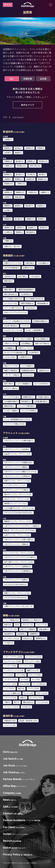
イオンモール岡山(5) (12, 375)
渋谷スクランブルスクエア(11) (15, 312)
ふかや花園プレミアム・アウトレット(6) (19, 508)
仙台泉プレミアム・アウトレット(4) (17, 454)
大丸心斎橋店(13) (42, 339)
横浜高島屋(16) (43, 303)
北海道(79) (8, 139)
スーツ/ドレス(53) (26, 666)
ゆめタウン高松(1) (11, 388)
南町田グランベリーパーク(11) (15, 503)
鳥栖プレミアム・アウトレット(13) (17, 593)
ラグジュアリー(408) (32, 661)
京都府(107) (20, 192)
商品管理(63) (9, 634)
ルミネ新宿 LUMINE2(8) (35, 299)
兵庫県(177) (45, 192)
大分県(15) (8, 232)
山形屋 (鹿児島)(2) (41, 401)
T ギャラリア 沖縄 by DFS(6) (14, 424)
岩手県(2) (18, 148)
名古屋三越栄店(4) (11, 326)
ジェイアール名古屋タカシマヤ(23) (17, 321)
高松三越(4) (9, 384)
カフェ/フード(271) (11, 707)
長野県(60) (19, 179)
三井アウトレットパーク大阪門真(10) (18, 571)
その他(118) (26, 707)
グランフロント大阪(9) (24, 339)
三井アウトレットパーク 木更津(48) (17, 476)
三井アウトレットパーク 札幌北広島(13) (19, 440)
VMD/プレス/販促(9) (28, 629)
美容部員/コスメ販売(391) (32, 620)
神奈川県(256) (35, 166)
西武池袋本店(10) (11, 294)
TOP (5, 117)
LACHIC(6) (25, 326)
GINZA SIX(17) (31, 308)
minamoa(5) (28, 375)
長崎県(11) (32, 228)
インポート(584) (10, 666)
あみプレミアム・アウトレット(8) (16, 499)
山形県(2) (8, 153)
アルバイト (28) (10, 725)
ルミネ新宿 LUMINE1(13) (13, 299)
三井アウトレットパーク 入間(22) (16, 490)
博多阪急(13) (26, 401)
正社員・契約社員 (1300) (28, 721)
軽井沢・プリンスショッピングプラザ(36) (19, 530)
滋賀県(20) (8, 192)
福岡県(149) (9, 228)
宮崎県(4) (19, 232)
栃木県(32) (20, 161)
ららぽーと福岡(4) (11, 411)
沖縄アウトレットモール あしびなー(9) (18, 606)
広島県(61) (41, 206)
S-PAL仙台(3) (35, 276)
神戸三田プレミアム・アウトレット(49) (19, 562)
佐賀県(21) (20, 228)
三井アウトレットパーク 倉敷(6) (16, 580)
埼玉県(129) (43, 161)
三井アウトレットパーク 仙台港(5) (17, 449)
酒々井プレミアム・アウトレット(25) (18, 494)
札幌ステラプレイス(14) (13, 263)
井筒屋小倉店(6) (44, 397)
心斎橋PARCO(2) (25, 357)
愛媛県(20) (30, 219)
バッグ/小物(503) (39, 684)
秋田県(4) (41, 148)
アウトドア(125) (10, 698)
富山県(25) (20, 174)
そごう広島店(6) (27, 366)
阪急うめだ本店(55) (42, 343)
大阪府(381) (32, 192)
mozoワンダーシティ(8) (13, 330)
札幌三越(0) (30, 263)
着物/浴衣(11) (28, 702)
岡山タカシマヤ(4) (11, 366)
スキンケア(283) (35, 675)
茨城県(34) (8, 161)
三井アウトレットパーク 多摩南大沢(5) (18, 463)
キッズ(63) (36, 679)
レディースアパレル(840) (13, 657)
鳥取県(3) (8, 206)
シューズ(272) (9, 688)
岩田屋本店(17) (28, 397)
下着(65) (7, 702)
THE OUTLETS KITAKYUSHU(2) (15, 597)
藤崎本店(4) (9, 281)
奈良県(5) (8, 197)
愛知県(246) (9, 184)
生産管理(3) (22, 634)
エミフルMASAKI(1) (42, 384)
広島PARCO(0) (44, 370)
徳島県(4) (8, 219)
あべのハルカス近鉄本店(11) (15, 353)
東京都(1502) (21, 166)
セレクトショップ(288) (13, 661)
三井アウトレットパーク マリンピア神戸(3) (20, 557)
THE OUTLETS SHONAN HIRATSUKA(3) (18, 513)
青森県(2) (8, 148)
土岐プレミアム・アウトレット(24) (17, 535)
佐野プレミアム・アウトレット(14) (17, 481)
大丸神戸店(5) (34, 353)
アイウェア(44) (33, 688)
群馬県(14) (31, 161)
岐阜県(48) (30, 179)
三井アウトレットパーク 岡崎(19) (16, 544)
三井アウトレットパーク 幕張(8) (16, 467)
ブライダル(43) (42, 702)
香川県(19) (19, 219)
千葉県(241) (9, 166)
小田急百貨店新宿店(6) (26, 290)
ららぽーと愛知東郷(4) (34, 330)
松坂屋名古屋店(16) (40, 321)
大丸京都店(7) (26, 343)
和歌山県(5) (19, 197)
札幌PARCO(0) (28, 268)
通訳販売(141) (41, 638)
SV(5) (17, 625)
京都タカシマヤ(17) (25, 348)
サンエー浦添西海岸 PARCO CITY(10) (17, 419)
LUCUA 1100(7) (10, 357)
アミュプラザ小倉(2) (12, 397)
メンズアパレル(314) (34, 657)
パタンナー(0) (42, 625)
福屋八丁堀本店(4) (11, 370)
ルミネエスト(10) (11, 303)
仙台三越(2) (22, 276)
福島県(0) (18, 153)
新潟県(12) (8, 174)
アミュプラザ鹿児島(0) (26, 406)
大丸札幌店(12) (43, 263)
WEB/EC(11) (27, 638)
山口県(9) (8, 210)
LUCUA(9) (8, 339)
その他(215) (9, 643)
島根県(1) (18, 206)
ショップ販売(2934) (11, 620)
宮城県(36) (29, 148)
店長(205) (8, 625)
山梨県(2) (8, 179)
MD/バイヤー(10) (10, 629)
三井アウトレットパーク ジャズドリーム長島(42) (22, 526)
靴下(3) (17, 702)
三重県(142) (21, 184)
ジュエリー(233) (10, 684)
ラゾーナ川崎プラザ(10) (13, 308)
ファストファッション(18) (14, 670)
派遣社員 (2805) (10, 721)
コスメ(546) (21, 675)
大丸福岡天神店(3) (11, 401)
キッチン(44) (28, 693)
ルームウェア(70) (36, 698)
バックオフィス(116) (12, 638)
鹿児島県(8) (31, 232)
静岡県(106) (42, 179)
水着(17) (23, 698)
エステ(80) (24, 679)
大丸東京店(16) (26, 294)
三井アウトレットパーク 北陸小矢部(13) (19, 539)
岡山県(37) (29, 206)
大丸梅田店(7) (9, 348)
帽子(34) (21, 688)
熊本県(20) (44, 228)
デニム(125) (9, 675)
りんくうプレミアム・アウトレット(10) (19, 553)
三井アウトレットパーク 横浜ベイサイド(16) (20, 472)
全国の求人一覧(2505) (12, 246)
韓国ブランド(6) (33, 670)
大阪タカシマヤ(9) (11, 343)
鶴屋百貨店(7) (9, 406)
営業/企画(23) (44, 629)
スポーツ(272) (42, 693)
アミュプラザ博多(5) (29, 411)
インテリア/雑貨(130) (12, 693)
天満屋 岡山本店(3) (28, 370)
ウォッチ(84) (24, 684)
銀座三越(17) (9, 290)
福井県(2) (42, 174)
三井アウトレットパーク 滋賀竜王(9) (18, 566)
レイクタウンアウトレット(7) (15, 485)
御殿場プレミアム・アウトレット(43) (18, 521)
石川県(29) (31, 174)
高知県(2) (41, 219)
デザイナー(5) (28, 625)
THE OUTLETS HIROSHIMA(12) (15, 584)
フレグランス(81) (11, 679)
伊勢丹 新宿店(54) (27, 303)
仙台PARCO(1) (9, 276)
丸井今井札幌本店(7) (12, 268)
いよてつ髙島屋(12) (24, 384)
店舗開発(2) (34, 634)
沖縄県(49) (8, 241)
